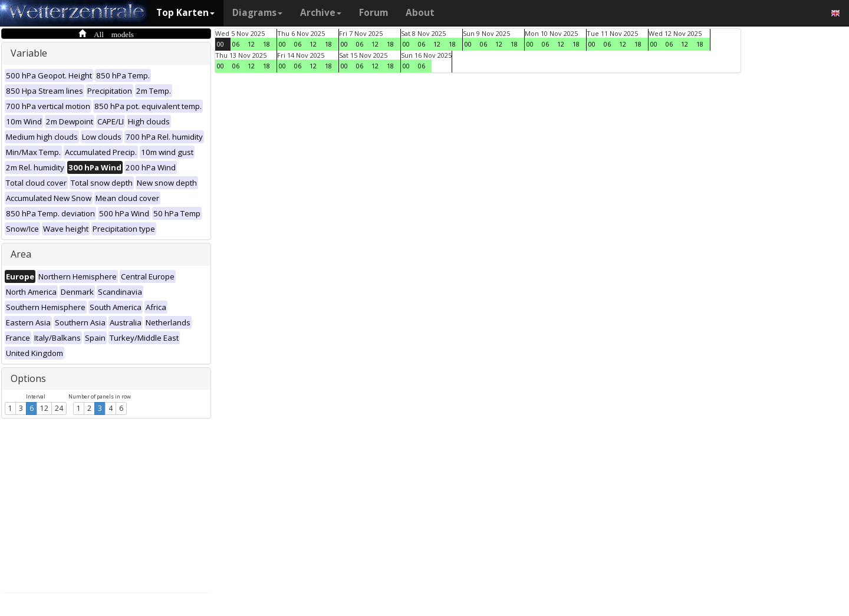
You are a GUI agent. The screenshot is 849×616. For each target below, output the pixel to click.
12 (44, 408)
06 (236, 44)
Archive (321, 13)
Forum (374, 13)
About (420, 13)
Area (21, 254)
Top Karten (185, 13)
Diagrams (257, 13)
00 (221, 44)
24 (59, 408)
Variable (29, 53)
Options (28, 378)
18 (266, 44)
